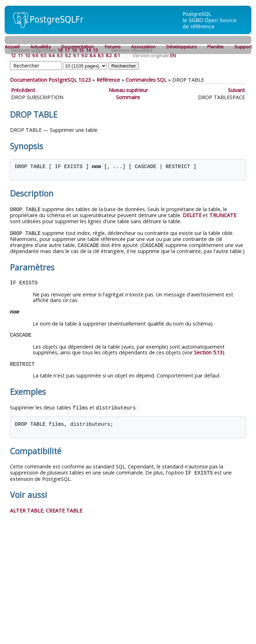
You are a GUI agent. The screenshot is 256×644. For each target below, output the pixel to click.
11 (20, 55)
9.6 (35, 55)
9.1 (76, 55)
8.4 (92, 55)
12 (13, 55)
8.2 (109, 55)
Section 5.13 (208, 351)
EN (173, 55)
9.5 (43, 55)
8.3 (101, 55)
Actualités (41, 47)
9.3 (60, 55)
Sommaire (128, 97)
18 (60, 50)
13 (95, 50)
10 (27, 55)
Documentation (78, 47)
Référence (108, 80)
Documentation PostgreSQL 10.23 (50, 80)
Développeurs (182, 47)
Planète (215, 47)
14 (88, 50)
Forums (113, 47)
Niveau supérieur (128, 90)
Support (243, 47)
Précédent (23, 90)
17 (67, 50)
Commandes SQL (146, 80)
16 (74, 50)
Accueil (12, 47)
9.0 (84, 55)
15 (81, 50)
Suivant (236, 90)
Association (143, 47)
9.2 (68, 55)
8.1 (117, 55)
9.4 (51, 55)
